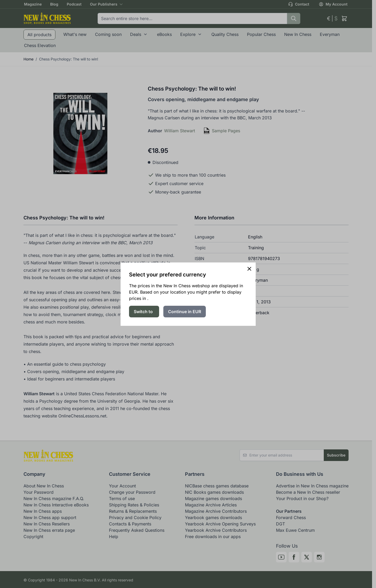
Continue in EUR (185, 312)
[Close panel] (249, 269)
